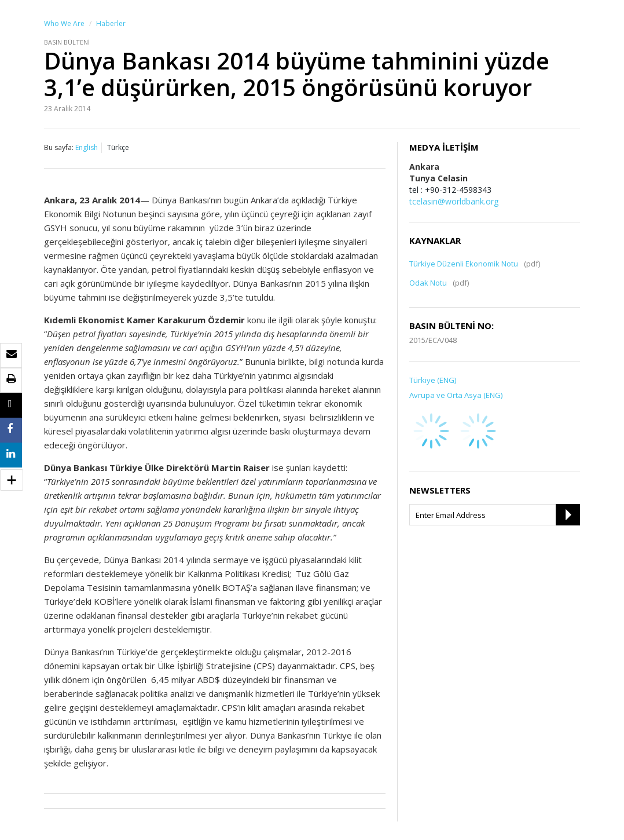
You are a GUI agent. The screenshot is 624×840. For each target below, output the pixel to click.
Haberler (111, 23)
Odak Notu (428, 283)
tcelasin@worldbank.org (454, 201)
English (87, 147)
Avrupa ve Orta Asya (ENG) (456, 395)
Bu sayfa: (59, 147)
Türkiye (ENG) (433, 380)
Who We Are (64, 23)
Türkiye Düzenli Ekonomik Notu (464, 264)
